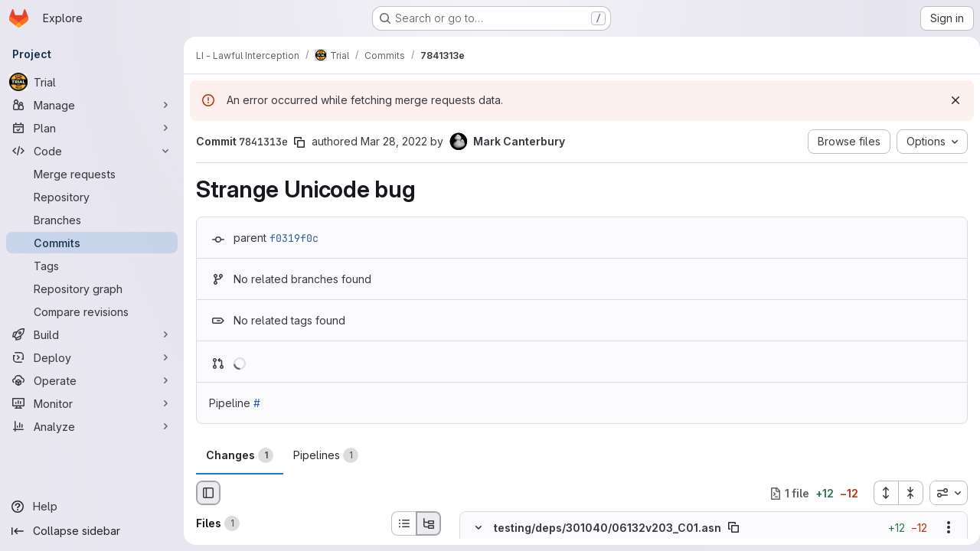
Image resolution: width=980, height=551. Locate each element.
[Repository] (92, 197)
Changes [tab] (240, 455)
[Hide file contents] (479, 528)
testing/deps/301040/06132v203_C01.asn (608, 528)
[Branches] (92, 220)
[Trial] (92, 82)
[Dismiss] (949, 100)
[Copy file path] (733, 528)
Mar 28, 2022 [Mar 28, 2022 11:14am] (394, 141)
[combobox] (942, 493)
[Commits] (92, 243)
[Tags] (92, 266)
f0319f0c (294, 238)
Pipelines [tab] (326, 455)
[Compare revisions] (92, 311)
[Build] (92, 334)
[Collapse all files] (905, 493)
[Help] (92, 507)
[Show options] (942, 528)
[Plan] (92, 128)
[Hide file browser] (208, 493)
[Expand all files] (880, 493)
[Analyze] (92, 426)
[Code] (92, 151)
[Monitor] (92, 403)
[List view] (403, 523)
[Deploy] (92, 357)
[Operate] (92, 380)
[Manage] (92, 105)
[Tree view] (429, 523)
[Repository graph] (92, 289)
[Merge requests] (92, 174)
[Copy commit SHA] (299, 142)
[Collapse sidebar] (92, 531)
